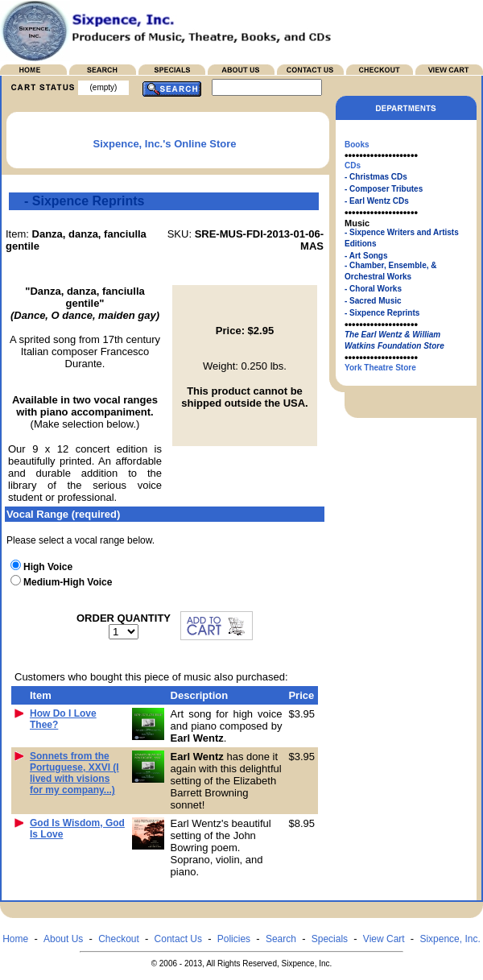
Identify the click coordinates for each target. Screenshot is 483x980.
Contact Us (178, 939)
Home (15, 939)
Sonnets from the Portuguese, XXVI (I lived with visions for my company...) (74, 773)
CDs (353, 165)
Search (281, 939)
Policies (234, 939)
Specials (330, 939)
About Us (63, 939)
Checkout (119, 939)
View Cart (384, 939)
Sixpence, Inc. (450, 939)
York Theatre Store (380, 368)
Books (357, 145)
